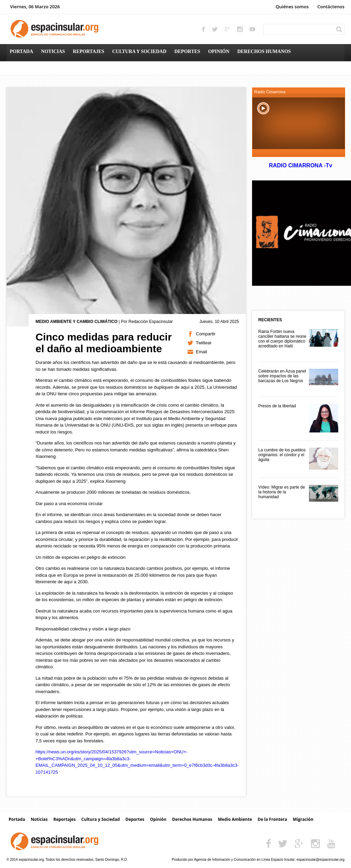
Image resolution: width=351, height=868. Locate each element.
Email (202, 352)
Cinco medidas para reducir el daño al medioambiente (104, 343)
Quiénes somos (292, 7)
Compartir (206, 334)
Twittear (204, 343)
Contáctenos (331, 7)
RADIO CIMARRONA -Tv (300, 165)
